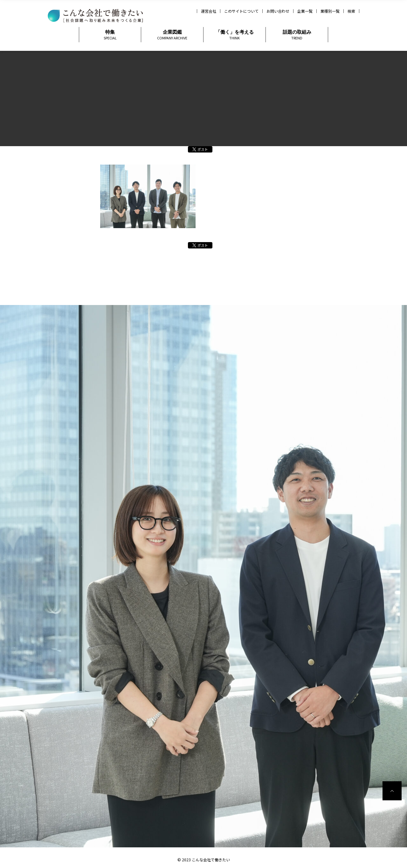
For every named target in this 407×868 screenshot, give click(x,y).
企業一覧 (305, 11)
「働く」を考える (235, 35)
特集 (110, 35)
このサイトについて (241, 11)
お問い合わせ (278, 11)
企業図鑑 (172, 35)
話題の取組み (297, 35)
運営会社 (209, 11)
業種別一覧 (330, 11)
